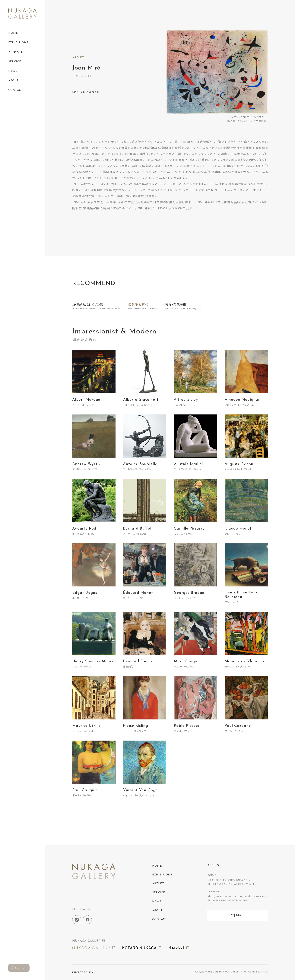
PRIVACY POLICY (83, 972)
